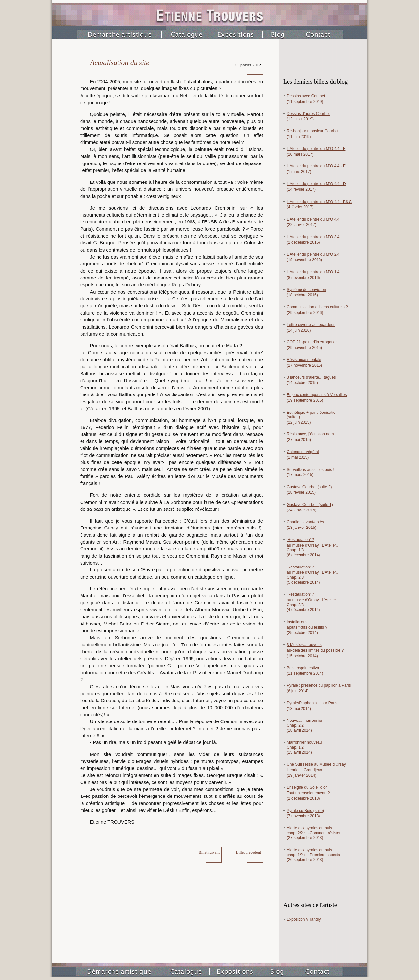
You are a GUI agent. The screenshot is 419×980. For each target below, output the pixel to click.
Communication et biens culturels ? (317, 307)
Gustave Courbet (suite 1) (310, 505)
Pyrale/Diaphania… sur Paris (312, 703)
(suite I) (293, 417)
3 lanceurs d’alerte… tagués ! (312, 377)
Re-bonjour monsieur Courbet (313, 131)
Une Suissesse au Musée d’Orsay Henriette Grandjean (316, 767)
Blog (278, 35)
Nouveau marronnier (305, 721)
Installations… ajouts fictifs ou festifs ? (307, 625)
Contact (319, 35)
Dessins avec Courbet (306, 96)
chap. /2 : (313, 855)
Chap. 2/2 (295, 726)
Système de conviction (306, 290)
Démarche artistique (119, 35)
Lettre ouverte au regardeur (311, 325)
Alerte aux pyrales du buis (309, 828)
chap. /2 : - (314, 833)
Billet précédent (248, 852)
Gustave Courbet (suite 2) (309, 487)
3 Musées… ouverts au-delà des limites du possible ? (315, 648)
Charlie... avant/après (305, 522)
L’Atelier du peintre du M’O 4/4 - (316, 149)
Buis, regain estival (303, 668)
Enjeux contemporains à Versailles (317, 395)
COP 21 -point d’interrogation (312, 342)
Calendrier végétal (303, 452)
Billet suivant (209, 852)
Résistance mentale (304, 360)
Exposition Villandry (304, 919)
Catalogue (186, 35)
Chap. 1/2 (295, 748)
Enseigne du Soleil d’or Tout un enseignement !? (308, 790)
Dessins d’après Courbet (308, 114)
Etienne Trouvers (217, 16)
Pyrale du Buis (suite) (305, 811)
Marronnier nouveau (304, 742)
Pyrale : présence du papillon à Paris (319, 685)
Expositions (237, 35)
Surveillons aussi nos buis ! (310, 470)
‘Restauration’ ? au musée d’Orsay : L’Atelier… (313, 542)
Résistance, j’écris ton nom (310, 434)
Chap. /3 (295, 550)
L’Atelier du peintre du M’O (319, 202)
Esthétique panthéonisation (312, 413)
